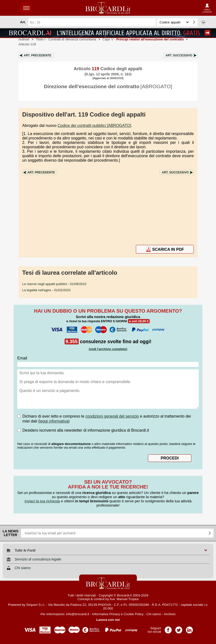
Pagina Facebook (168, 628)
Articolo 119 (27, 44)
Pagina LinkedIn (189, 628)
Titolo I (66, 39)
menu (26, 8)
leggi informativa (54, 421)
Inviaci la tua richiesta (42, 501)
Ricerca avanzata (203, 22)
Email (22, 358)
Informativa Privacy (106, 614)
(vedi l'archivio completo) (108, 349)
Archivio (170, 614)
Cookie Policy (134, 614)
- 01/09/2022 (54, 284)
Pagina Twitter (179, 628)
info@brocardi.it (78, 614)
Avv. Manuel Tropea (124, 599)
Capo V (143, 39)
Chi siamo (154, 614)
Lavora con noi (108, 620)
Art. (37, 55)
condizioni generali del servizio (112, 416)
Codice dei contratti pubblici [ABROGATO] (94, 126)
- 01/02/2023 (46, 290)
